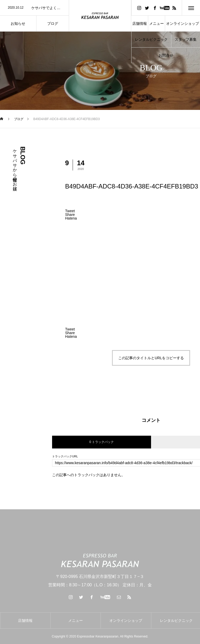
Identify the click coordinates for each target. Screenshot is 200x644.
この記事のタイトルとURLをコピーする (151, 358)
